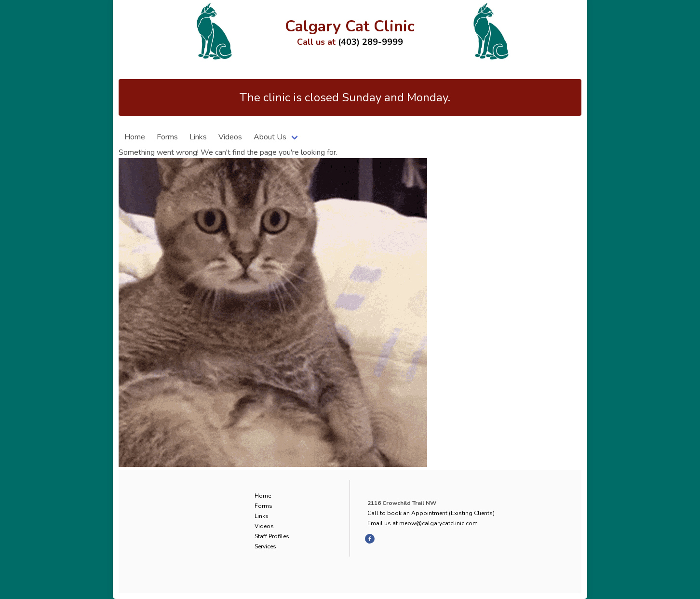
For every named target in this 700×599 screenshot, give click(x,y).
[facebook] (370, 539)
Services (265, 546)
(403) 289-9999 (370, 42)
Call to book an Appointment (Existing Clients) (431, 513)
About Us (270, 137)
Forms (167, 137)
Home (135, 137)
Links (198, 137)
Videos (230, 137)
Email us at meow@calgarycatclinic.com (423, 523)
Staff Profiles (272, 536)
